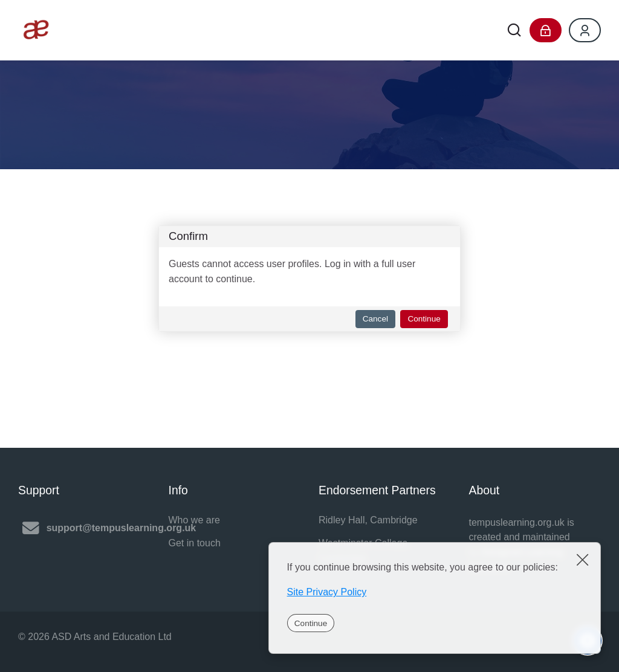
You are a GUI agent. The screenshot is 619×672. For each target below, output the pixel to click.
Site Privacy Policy (327, 592)
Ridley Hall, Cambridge (368, 520)
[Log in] (546, 31)
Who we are (194, 520)
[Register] (585, 31)
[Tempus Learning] (36, 30)
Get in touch (195, 543)
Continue (311, 623)
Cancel (375, 319)
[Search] (514, 30)
